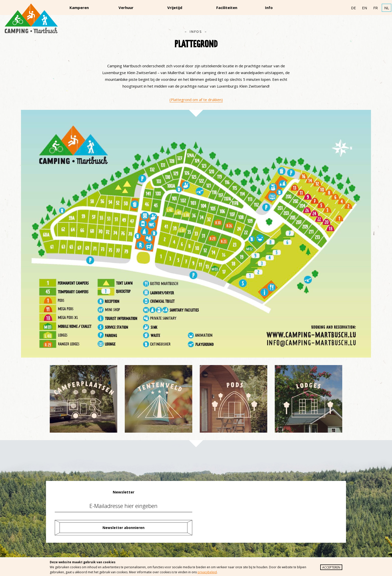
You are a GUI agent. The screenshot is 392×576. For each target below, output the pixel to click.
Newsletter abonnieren (123, 528)
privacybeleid (207, 572)
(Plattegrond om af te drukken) (196, 100)
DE (353, 8)
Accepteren (331, 567)
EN (364, 8)
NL (387, 8)
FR (375, 8)
